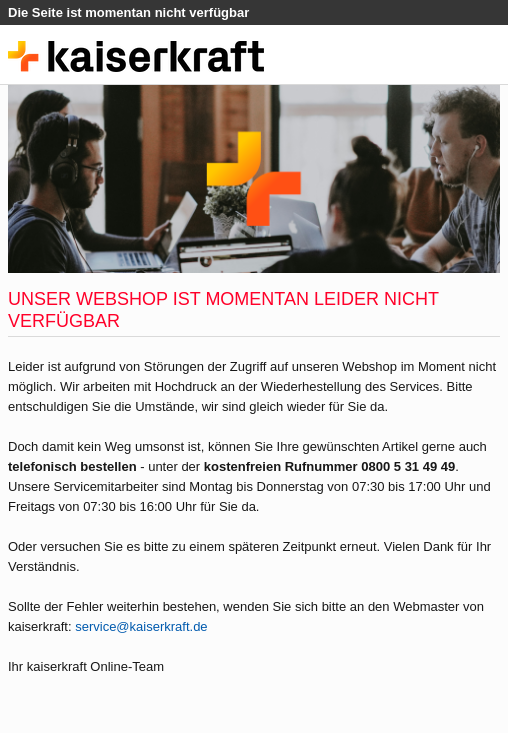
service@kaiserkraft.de (141, 626)
